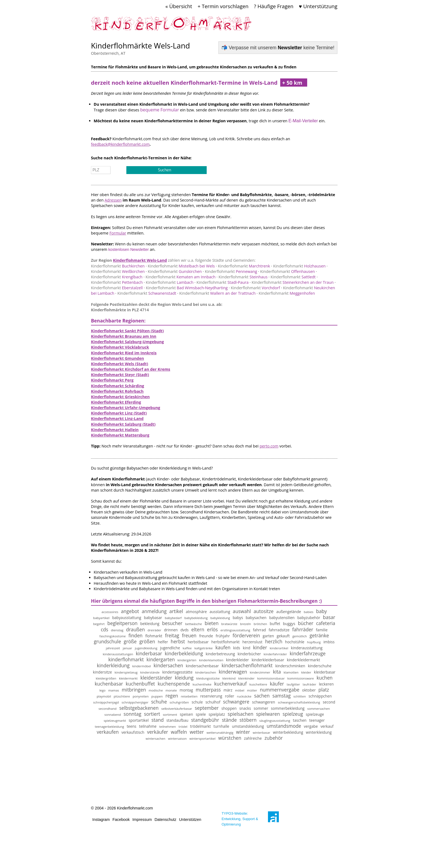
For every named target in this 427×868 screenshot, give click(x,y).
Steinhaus (243, 277)
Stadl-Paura (223, 282)
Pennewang (231, 271)
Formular (118, 233)
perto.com (269, 446)
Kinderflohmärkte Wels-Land (141, 46)
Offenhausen (287, 271)
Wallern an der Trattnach (217, 293)
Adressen (113, 200)
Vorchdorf (255, 288)
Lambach (170, 282)
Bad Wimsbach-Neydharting (187, 288)
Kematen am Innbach (180, 277)
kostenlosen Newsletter (129, 249)
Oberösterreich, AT (108, 53)
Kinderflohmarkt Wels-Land (140, 260)
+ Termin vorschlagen (223, 6)
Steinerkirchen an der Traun (293, 282)
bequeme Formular (160, 110)
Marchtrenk (244, 266)
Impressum (142, 820)
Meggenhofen (287, 293)
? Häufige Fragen (274, 6)
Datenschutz (165, 820)
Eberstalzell (117, 288)
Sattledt (293, 277)
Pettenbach (117, 282)
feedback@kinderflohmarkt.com (120, 144)
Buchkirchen (118, 266)
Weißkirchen (118, 271)
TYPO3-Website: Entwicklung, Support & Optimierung (240, 819)
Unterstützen (190, 820)
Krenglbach (117, 277)
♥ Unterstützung (318, 6)
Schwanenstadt (147, 293)
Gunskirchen (175, 271)
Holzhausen (299, 266)
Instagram (101, 820)
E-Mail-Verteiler (303, 121)
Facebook (121, 820)
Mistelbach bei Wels (181, 266)
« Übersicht (179, 6)
